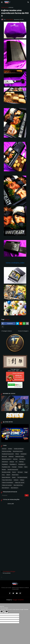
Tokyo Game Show (7, 480)
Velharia (16, 480)
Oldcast (12, 462)
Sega (26, 472)
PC (16, 462)
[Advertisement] (15, 522)
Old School (5, 462)
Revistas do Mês (6, 472)
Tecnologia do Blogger (8, 571)
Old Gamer (22, 459)
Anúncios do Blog (7, 451)
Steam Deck (15, 475)
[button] (2, 2)
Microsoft (4, 457)
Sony (3, 475)
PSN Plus (21, 462)
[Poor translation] (6, 612)
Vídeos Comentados (7, 483)
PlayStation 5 (22, 464)
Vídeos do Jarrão (20, 483)
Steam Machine (6, 477)
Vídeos (22, 480)
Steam (8, 475)
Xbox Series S (5, 488)
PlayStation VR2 (6, 467)
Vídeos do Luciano (7, 485)
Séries (14, 477)
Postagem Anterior (7, 331)
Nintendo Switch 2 (7, 459)
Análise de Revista (19, 449)
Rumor (14, 472)
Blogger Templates (18, 600)
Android (4, 449)
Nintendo (11, 457)
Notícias (11, 7)
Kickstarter (24, 454)
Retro (26, 467)
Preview (20, 467)
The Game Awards (22, 477)
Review (4, 470)
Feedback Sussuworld (8, 454)
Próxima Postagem (23, 331)
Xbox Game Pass (18, 485)
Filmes (17, 454)
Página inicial (5, 7)
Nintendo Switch (20, 457)
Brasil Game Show (18, 451)
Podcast (14, 467)
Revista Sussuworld (13, 470)
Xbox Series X (14, 488)
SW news (20, 472)
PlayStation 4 (13, 464)
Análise (10, 449)
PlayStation (5, 464)
